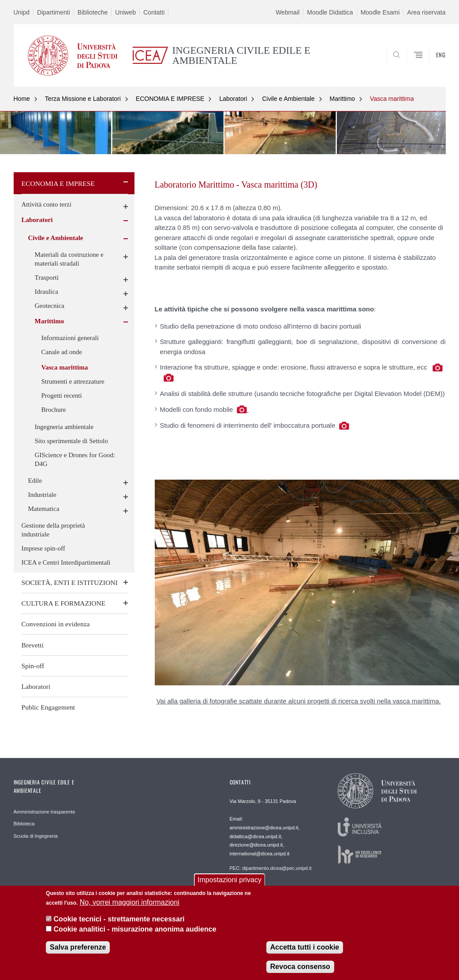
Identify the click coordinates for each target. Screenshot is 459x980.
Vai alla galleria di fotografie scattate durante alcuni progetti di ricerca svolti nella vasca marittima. (299, 701)
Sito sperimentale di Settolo (71, 441)
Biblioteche (93, 12)
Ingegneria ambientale (64, 427)
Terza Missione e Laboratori (83, 99)
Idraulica (47, 292)
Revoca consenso (300, 970)
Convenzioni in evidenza (56, 624)
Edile (35, 481)
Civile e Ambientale (288, 99)
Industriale (42, 495)
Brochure (54, 410)
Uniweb (125, 12)
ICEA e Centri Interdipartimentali (66, 562)
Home (22, 99)
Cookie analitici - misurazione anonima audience (135, 932)
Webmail (287, 12)
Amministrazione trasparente (45, 812)
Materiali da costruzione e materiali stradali (69, 259)
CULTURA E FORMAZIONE (64, 603)
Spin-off (33, 666)
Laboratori (233, 99)
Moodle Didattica (330, 12)
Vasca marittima (392, 99)
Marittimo (343, 99)
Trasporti (47, 277)
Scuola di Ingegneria (36, 836)
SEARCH (409, 66)
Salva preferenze (78, 950)
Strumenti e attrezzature (73, 381)
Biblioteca (24, 824)
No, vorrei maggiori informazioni (130, 905)
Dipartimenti (54, 12)
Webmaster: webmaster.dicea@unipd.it (272, 888)
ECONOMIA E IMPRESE (170, 99)
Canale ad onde (62, 352)
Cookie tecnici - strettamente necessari (119, 922)
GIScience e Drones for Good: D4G (75, 459)
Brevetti (33, 645)
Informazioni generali (70, 338)
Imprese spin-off (43, 548)
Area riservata (426, 12)
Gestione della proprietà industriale (53, 530)
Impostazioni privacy (229, 882)
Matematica (44, 509)
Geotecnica (50, 306)
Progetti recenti (62, 396)
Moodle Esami (380, 12)
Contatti (154, 12)
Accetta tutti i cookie (305, 950)
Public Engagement (49, 707)
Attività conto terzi (47, 204)
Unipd (22, 12)
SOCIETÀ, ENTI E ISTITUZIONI (70, 582)
